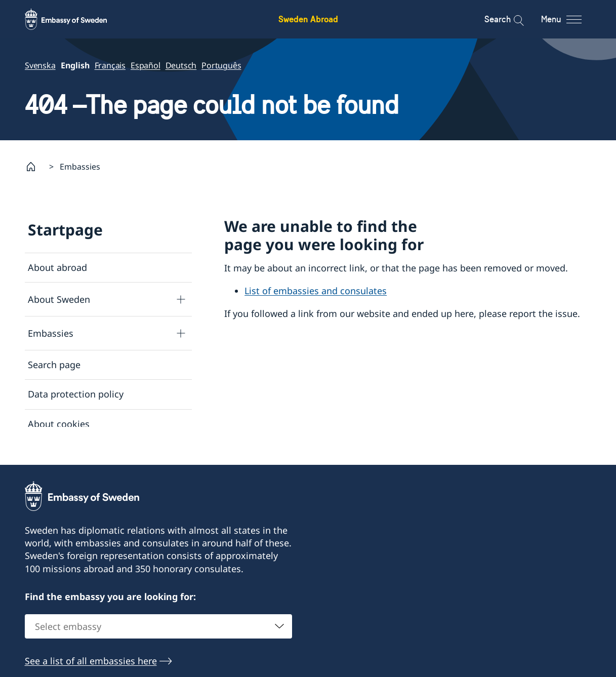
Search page (54, 365)
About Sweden (59, 299)
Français (110, 65)
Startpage (65, 230)
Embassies (51, 333)
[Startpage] (35, 167)
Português (221, 65)
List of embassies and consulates (316, 291)
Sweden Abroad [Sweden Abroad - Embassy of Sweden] (308, 19)
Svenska (40, 65)
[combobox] (158, 633)
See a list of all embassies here (91, 667)
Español (146, 65)
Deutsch (181, 65)
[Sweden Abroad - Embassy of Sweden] (75, 19)
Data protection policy (76, 394)
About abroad (57, 267)
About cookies (59, 423)
